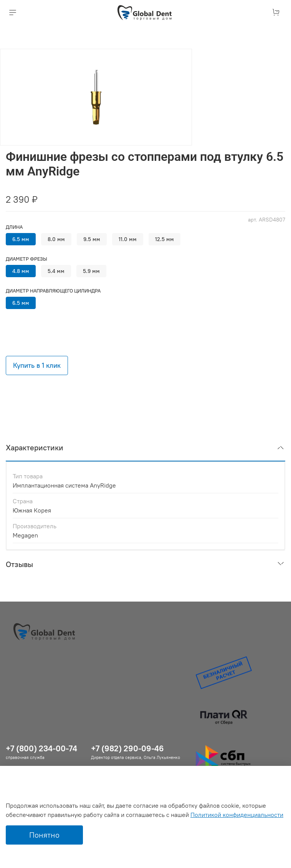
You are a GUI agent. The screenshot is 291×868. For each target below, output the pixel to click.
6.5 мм (21, 239)
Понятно (44, 835)
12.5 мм (165, 239)
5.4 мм (56, 271)
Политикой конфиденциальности (237, 815)
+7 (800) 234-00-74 (41, 748)
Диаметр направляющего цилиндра (53, 291)
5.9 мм (91, 271)
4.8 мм (21, 271)
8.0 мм (56, 239)
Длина (14, 227)
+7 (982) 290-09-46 (127, 748)
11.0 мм (128, 239)
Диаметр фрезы (26, 259)
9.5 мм (92, 239)
